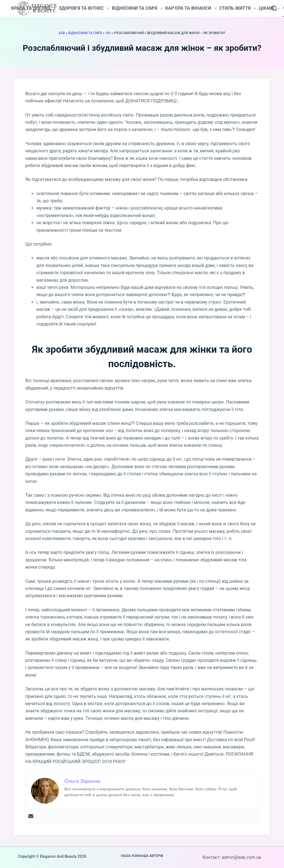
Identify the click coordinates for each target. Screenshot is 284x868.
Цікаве (269, 8)
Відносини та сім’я (137, 8)
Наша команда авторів (142, 856)
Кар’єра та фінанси (191, 8)
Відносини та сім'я (85, 33)
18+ (108, 33)
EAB (62, 33)
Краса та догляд (33, 8)
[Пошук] (274, 8)
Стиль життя (238, 8)
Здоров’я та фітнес (84, 8)
